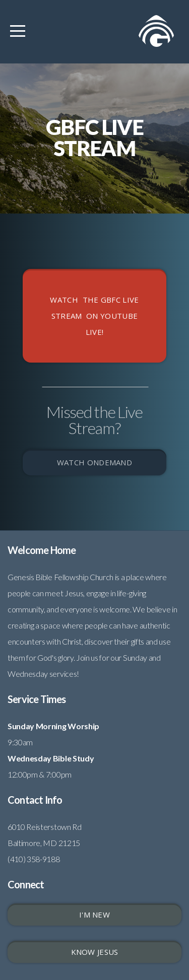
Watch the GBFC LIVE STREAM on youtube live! (94, 316)
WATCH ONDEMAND (94, 462)
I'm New (94, 915)
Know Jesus (95, 952)
